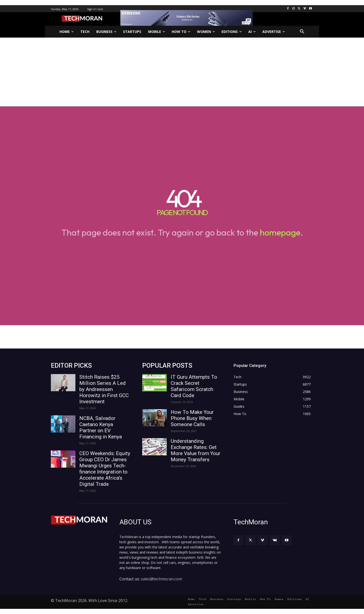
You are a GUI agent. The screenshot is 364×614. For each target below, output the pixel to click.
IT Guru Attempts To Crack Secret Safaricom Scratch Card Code (194, 386)
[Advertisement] (182, 72)
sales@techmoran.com (161, 579)
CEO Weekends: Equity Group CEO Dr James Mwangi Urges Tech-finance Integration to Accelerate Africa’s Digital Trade (105, 469)
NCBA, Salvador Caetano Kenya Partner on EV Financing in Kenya (101, 427)
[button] (302, 32)
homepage (280, 232)
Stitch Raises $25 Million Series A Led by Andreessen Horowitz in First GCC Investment (104, 389)
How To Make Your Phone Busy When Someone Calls (192, 418)
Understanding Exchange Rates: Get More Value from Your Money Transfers (196, 450)
